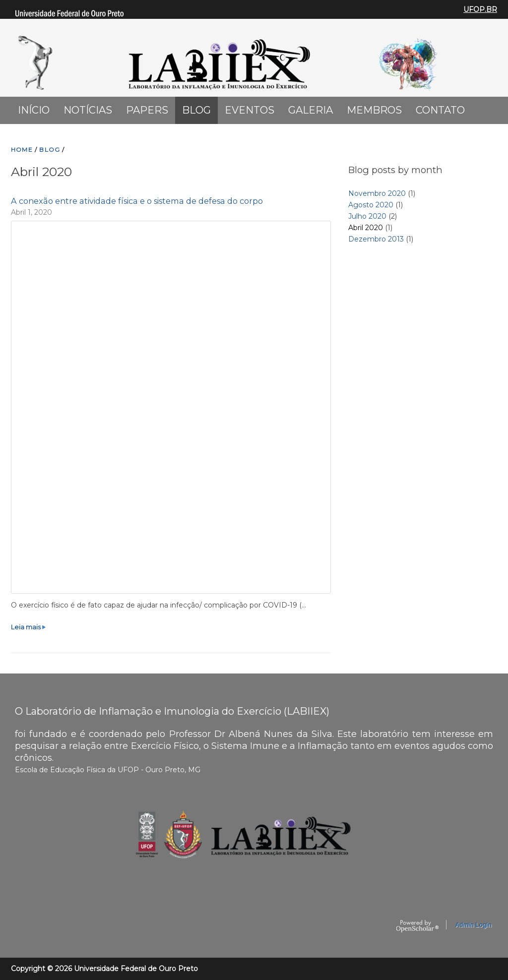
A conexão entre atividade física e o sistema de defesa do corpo (137, 201)
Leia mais (29, 627)
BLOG (50, 150)
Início (34, 110)
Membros (374, 110)
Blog (196, 110)
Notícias (88, 110)
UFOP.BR (480, 9)
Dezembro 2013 (376, 239)
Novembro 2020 (377, 193)
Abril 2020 (366, 228)
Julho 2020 (367, 216)
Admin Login (474, 925)
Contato (440, 110)
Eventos (250, 110)
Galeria (311, 110)
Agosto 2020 (371, 205)
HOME (22, 150)
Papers (147, 110)
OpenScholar (417, 926)
